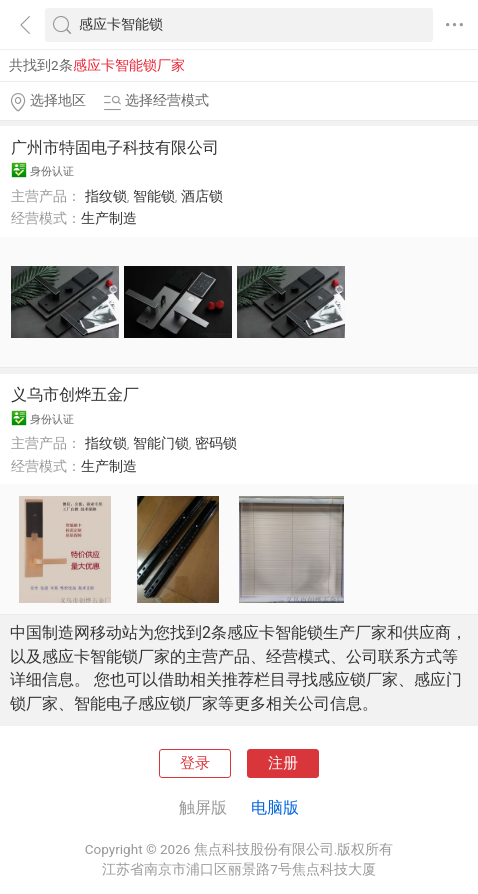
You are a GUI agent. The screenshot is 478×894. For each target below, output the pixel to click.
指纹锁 (106, 196)
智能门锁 (161, 443)
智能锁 (154, 196)
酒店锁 (202, 196)
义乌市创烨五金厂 (75, 394)
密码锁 (216, 443)
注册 (283, 763)
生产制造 (109, 218)
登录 (195, 763)
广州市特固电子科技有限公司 (115, 147)
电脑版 (275, 807)
